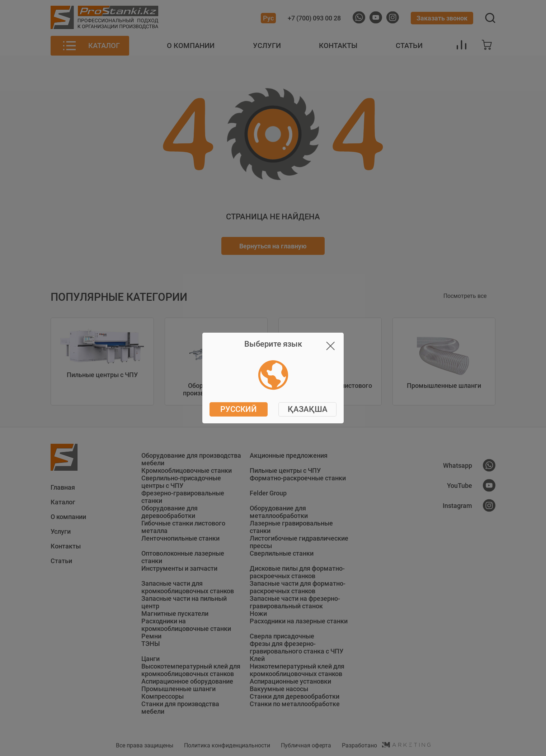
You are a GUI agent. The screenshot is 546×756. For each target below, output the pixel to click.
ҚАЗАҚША (308, 409)
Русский (239, 409)
